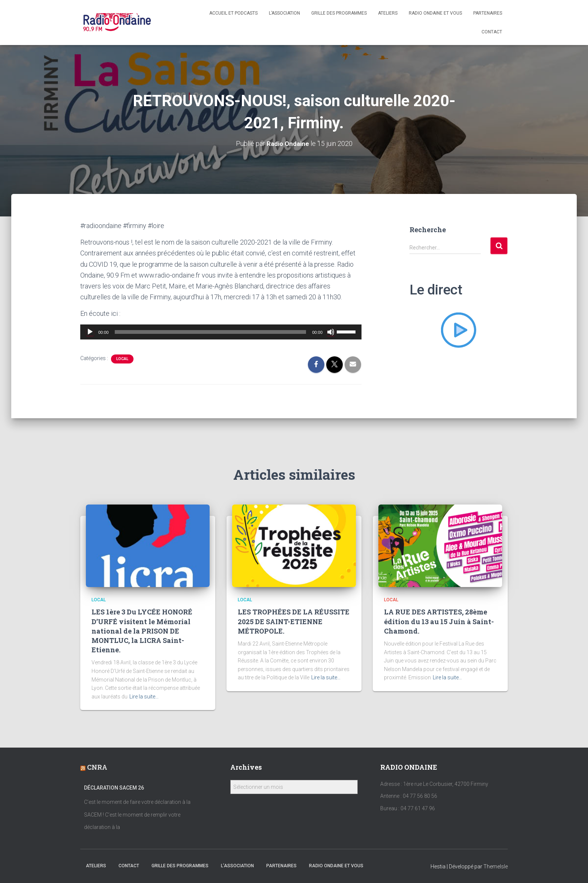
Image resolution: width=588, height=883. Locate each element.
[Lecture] (90, 332)
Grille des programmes (339, 13)
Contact (492, 32)
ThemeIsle (496, 866)
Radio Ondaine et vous (435, 13)
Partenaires (488, 13)
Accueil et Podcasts (233, 13)
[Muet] (331, 332)
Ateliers (388, 13)
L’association (284, 13)
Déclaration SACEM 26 (114, 787)
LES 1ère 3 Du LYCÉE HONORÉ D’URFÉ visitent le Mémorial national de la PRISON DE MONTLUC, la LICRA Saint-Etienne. (142, 631)
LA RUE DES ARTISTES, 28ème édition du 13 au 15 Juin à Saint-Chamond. (439, 621)
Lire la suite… (144, 696)
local (122, 359)
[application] (221, 332)
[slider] (211, 332)
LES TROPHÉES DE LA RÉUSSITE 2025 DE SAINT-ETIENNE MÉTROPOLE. (294, 621)
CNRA (97, 767)
